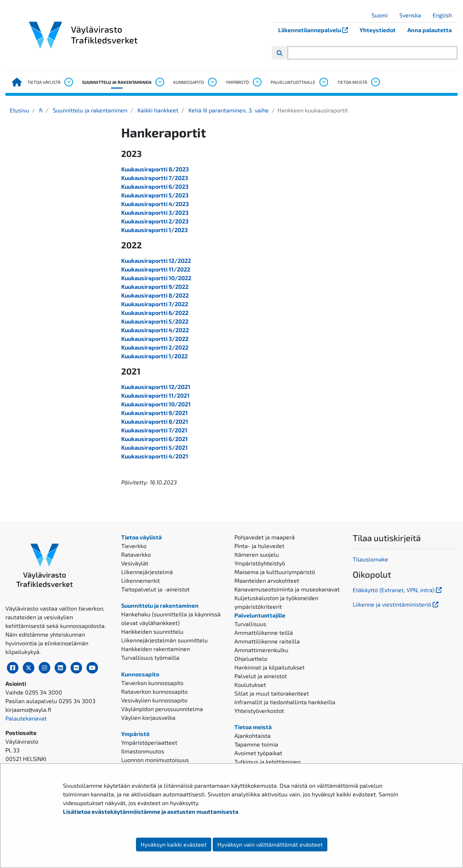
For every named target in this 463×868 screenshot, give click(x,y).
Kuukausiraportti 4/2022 (155, 330)
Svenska (413, 15)
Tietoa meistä (352, 82)
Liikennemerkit (141, 580)
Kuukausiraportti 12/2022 (156, 260)
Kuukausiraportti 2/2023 (155, 221)
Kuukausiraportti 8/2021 (155, 421)
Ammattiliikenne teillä (264, 632)
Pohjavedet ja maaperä (265, 537)
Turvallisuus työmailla (150, 657)
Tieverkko (134, 546)
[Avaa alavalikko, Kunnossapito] (212, 82)
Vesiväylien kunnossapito (154, 700)
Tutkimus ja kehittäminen (267, 762)
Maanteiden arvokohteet (267, 580)
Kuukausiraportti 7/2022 (155, 304)
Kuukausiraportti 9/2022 (155, 287)
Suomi (382, 15)
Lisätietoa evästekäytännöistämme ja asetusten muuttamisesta (151, 811)
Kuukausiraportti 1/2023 (154, 230)
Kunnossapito (189, 82)
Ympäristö (237, 82)
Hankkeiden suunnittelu (152, 631)
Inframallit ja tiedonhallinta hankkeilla (285, 702)
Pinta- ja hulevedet (259, 546)
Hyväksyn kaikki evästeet (174, 844)
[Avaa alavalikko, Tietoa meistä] (375, 82)
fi (40, 110)
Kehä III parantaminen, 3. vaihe (228, 110)
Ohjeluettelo (251, 659)
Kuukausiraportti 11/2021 (155, 395)
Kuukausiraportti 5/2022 (155, 321)
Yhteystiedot (378, 30)
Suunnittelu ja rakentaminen (117, 82)
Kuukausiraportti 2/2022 (155, 347)
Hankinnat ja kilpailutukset (269, 667)
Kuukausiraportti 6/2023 (155, 186)
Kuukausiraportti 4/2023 (155, 204)
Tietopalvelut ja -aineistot (155, 589)
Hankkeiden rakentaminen (156, 649)
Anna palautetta (430, 30)
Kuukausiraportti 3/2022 (155, 339)
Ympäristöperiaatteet (149, 742)
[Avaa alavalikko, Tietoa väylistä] (68, 82)
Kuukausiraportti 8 (147, 169)
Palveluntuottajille (293, 82)
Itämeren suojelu (257, 554)
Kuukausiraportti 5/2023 (155, 195)
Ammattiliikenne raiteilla (267, 641)
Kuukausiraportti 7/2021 (154, 430)
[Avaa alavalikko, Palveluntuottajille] (323, 82)
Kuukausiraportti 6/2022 (155, 313)
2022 (185, 278)
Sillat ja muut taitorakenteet (272, 693)
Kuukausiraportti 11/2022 (156, 269)
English (445, 15)
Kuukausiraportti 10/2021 (156, 404)
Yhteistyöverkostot (259, 711)
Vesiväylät (135, 563)
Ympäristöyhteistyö (260, 563)
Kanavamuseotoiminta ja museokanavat (287, 589)
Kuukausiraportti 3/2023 (155, 212)
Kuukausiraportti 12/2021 (156, 387)
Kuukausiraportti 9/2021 (154, 413)
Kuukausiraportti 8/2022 (155, 295)
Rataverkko (136, 554)
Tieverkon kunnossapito (152, 683)
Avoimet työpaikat (258, 753)
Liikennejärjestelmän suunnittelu (164, 640)
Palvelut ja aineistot (261, 676)
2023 (182, 169)
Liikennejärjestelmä (147, 572)
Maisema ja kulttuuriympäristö (275, 572)
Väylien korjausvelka (148, 717)
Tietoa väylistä (44, 82)
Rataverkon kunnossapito (154, 691)
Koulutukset (250, 685)
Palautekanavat (26, 718)
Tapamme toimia (256, 744)
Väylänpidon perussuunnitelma (162, 709)
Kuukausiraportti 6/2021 (154, 439)
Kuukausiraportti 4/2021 (155, 456)
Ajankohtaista (252, 736)
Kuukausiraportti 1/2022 (154, 356)
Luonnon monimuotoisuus (155, 760)
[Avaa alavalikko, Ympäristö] (257, 82)
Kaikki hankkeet (157, 110)
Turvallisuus (250, 624)
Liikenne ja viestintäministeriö (396, 604)
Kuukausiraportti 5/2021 (154, 447)
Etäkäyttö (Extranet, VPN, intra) (398, 590)
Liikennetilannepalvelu (316, 30)
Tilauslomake (370, 559)
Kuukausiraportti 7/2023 (155, 178)
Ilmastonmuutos (143, 751)
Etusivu (19, 110)
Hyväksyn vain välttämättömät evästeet (270, 844)
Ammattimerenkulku (261, 650)
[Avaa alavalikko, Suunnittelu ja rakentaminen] (160, 82)
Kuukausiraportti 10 (148, 278)
